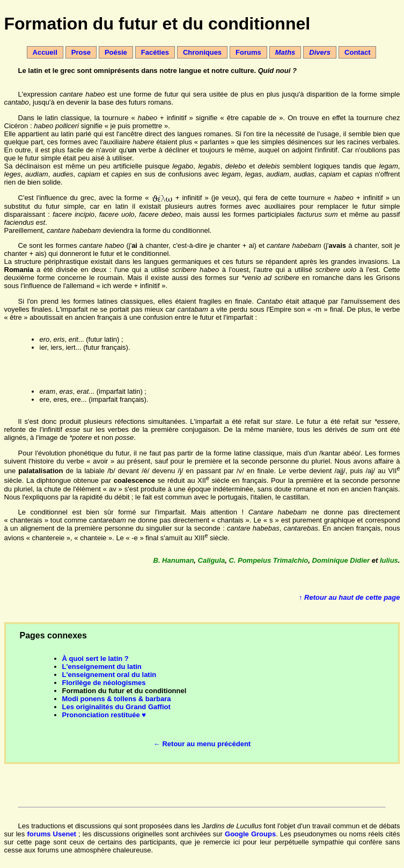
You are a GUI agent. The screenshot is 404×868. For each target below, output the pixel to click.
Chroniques (202, 52)
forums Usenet (52, 834)
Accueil (45, 52)
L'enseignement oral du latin (109, 675)
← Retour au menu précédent (202, 744)
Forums (248, 52)
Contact (357, 52)
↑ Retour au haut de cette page (350, 597)
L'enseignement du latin (102, 667)
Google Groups (250, 834)
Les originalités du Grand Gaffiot (116, 707)
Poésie (116, 52)
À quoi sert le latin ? (96, 659)
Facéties (155, 52)
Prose (81, 52)
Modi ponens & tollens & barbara (117, 699)
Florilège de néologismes (104, 683)
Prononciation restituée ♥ (104, 715)
